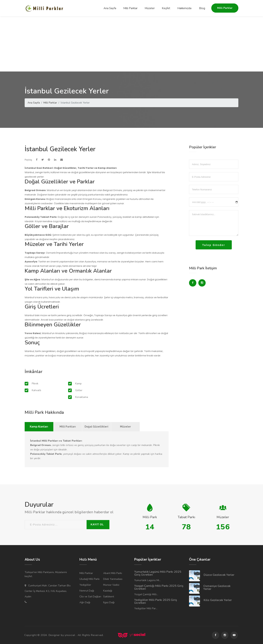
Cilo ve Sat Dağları (90, 597)
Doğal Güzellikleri (96, 427)
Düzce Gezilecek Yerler (219, 575)
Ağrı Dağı (85, 602)
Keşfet (166, 8)
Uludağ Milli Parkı (89, 579)
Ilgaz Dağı (109, 602)
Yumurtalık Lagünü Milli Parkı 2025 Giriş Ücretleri (158, 573)
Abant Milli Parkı (113, 573)
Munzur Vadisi (111, 585)
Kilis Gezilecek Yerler (218, 600)
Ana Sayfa (110, 8)
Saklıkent (109, 597)
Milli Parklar (130, 8)
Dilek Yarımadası (113, 579)
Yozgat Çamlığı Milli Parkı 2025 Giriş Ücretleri (159, 587)
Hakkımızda (184, 8)
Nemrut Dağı (87, 591)
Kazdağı (108, 591)
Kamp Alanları (39, 427)
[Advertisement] (131, 44)
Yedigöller (85, 585)
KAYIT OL (97, 524)
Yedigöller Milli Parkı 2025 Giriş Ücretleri (156, 601)
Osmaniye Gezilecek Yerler (217, 587)
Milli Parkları (68, 427)
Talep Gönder (214, 245)
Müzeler (150, 8)
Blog (202, 8)
